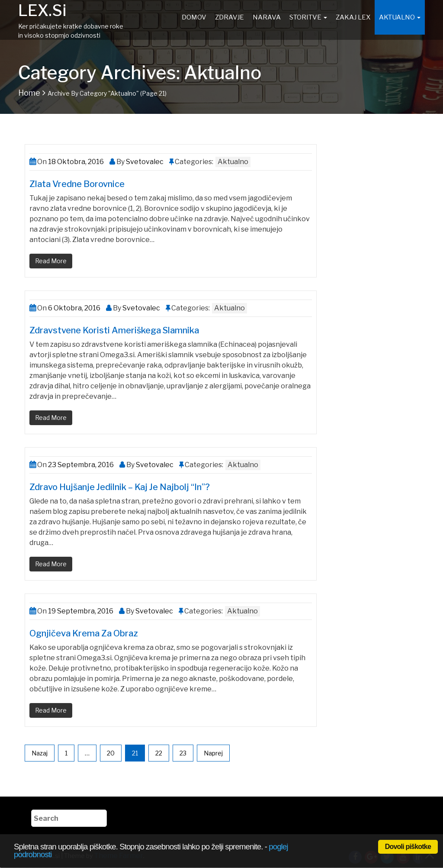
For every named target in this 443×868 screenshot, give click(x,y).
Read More (51, 261)
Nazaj (40, 753)
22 (159, 753)
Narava (267, 17)
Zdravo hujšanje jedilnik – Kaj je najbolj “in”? (120, 487)
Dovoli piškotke (408, 847)
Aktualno (400, 17)
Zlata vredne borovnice (77, 184)
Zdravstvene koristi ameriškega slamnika (114, 330)
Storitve (308, 17)
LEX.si (42, 10)
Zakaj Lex (353, 17)
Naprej (213, 753)
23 (183, 753)
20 (111, 753)
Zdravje (230, 17)
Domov (194, 17)
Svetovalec (144, 162)
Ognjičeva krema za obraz (84, 633)
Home (29, 93)
